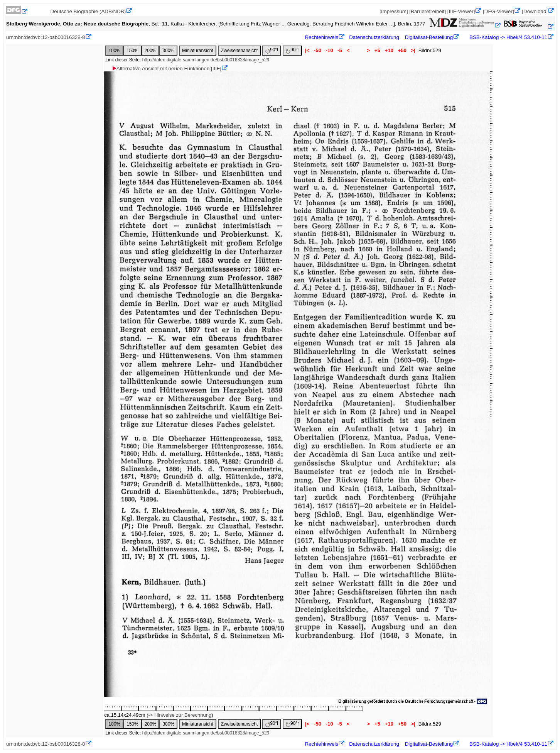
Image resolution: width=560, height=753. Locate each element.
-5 (340, 50)
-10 (330, 50)
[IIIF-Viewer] (461, 11)
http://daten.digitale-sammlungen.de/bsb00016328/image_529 (206, 60)
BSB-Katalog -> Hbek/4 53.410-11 (508, 37)
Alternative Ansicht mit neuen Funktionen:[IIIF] (166, 69)
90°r (292, 50)
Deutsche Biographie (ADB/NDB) (88, 11)
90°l (272, 50)
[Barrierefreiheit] (428, 11)
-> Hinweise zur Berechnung (180, 715)
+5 (377, 50)
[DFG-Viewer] (498, 11)
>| (413, 50)
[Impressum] (394, 11)
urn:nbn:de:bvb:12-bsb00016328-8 (46, 37)
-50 (318, 50)
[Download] (535, 11)
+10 (389, 50)
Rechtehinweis (321, 37)
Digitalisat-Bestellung (429, 37)
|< (307, 50)
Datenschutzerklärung (374, 37)
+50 (402, 50)
